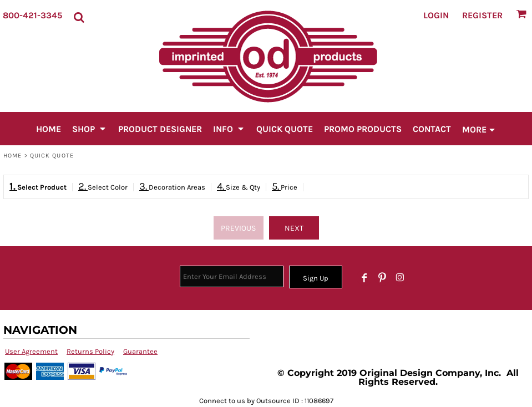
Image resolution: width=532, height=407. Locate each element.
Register (482, 15)
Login (436, 15)
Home (12, 156)
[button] (79, 16)
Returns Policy (90, 351)
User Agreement (31, 351)
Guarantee (140, 351)
